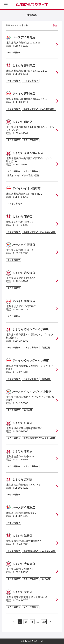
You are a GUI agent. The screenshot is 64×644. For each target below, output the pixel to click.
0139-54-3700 (21, 431)
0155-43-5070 (21, 600)
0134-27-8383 (21, 403)
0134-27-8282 (21, 341)
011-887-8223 (21, 516)
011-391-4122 (21, 488)
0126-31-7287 (21, 281)
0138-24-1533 (21, 572)
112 (44, 622)
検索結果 (24, 25)
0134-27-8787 (21, 372)
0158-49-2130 (21, 544)
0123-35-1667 (21, 460)
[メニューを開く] (6, 5)
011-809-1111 (21, 102)
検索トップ (11, 25)
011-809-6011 (21, 74)
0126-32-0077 (21, 309)
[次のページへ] (50, 622)
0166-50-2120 (21, 46)
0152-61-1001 (21, 133)
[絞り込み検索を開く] (55, 25)
